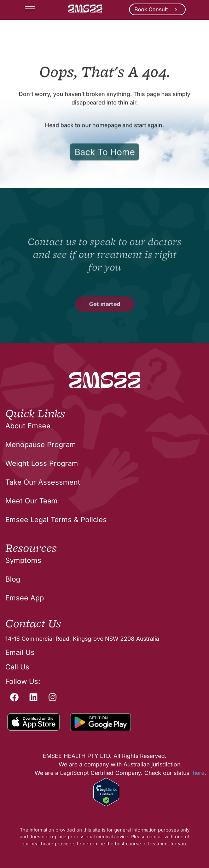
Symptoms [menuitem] (23, 560)
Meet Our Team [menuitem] (31, 501)
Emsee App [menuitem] (25, 598)
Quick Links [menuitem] (35, 414)
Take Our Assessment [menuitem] (43, 482)
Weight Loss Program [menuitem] (42, 463)
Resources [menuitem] (31, 549)
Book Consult (151, 9)
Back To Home (105, 173)
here (199, 773)
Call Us (17, 667)
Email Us (20, 652)
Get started (105, 326)
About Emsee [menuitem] (28, 426)
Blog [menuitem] (13, 579)
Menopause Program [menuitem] (41, 445)
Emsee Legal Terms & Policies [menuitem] (56, 520)
